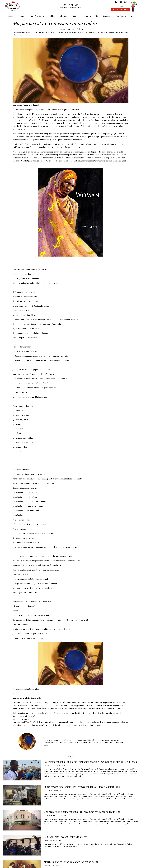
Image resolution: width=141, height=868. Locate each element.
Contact (121, 6)
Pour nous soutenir (121, 9)
